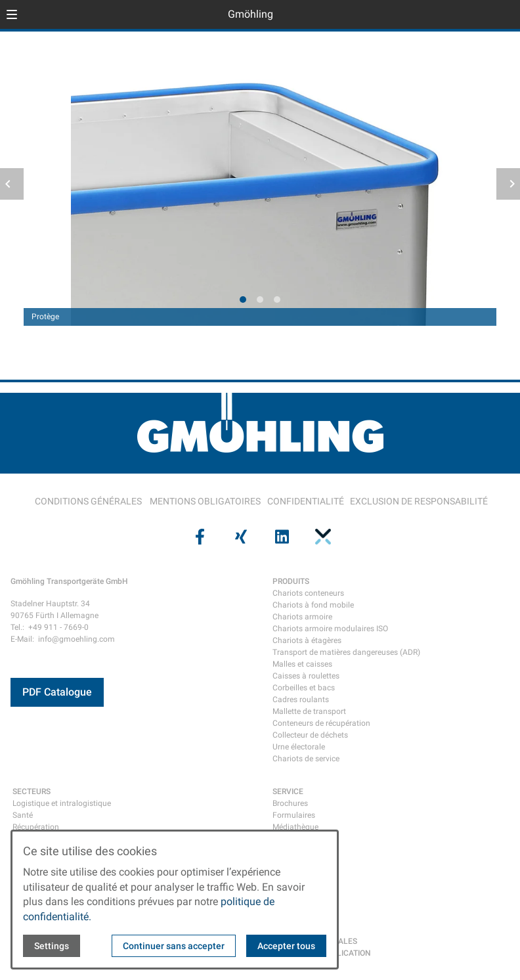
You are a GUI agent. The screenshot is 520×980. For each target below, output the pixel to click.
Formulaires (294, 815)
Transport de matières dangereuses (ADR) (346, 652)
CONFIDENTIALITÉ (306, 501)
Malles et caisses (302, 664)
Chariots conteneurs (308, 593)
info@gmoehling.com (76, 639)
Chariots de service (306, 759)
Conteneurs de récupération (321, 723)
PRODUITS (291, 581)
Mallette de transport (309, 711)
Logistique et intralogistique (62, 803)
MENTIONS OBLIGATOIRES (205, 501)
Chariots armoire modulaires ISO (330, 629)
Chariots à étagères (307, 640)
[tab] (243, 300)
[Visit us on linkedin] (280, 537)
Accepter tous (286, 946)
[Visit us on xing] (240, 537)
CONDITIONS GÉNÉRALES (88, 501)
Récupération (36, 827)
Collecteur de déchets (310, 735)
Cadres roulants (301, 700)
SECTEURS (32, 791)
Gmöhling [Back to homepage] (250, 14)
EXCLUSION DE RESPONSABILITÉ (419, 501)
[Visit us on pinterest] (321, 537)
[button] (12, 14)
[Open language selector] (483, 14)
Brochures (290, 803)
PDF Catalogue (57, 692)
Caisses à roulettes (306, 676)
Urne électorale (299, 747)
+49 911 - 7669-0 (58, 627)
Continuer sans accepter (174, 946)
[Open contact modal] (504, 16)
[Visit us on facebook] (198, 537)
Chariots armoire (302, 617)
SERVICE (288, 791)
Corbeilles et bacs (304, 688)
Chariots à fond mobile (313, 605)
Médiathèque (295, 827)
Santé (23, 815)
